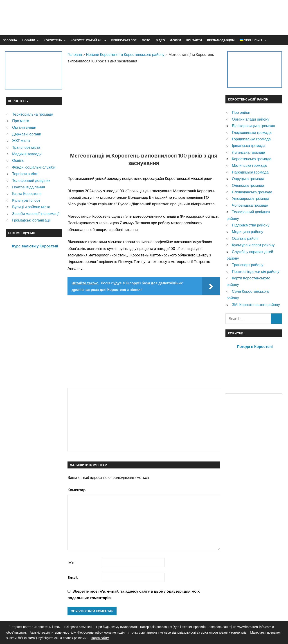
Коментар (76, 490)
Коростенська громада (252, 159)
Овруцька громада (248, 179)
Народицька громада (250, 172)
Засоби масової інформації (36, 214)
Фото (146, 40)
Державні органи (27, 134)
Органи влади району (251, 119)
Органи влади (24, 127)
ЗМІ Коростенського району (256, 305)
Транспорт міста (26, 147)
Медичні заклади (27, 154)
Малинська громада (249, 165)
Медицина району (248, 232)
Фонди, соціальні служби (34, 167)
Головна (10, 40)
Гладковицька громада (252, 132)
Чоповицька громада (250, 205)
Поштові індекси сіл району (256, 271)
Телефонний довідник (31, 180)
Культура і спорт (26, 200)
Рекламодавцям (221, 40)
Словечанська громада (252, 192)
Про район (241, 112)
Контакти (194, 40)
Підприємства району (251, 225)
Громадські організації (31, 220)
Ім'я (71, 562)
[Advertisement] (200, 17)
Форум (175, 40)
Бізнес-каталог (124, 40)
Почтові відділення (29, 187)
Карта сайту (100, 638)
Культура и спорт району (253, 245)
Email (73, 577)
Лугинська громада (249, 152)
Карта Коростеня (27, 193)
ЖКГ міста (21, 140)
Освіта (18, 160)
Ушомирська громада (251, 198)
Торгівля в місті (25, 174)
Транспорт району (248, 265)
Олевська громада (248, 185)
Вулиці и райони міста (31, 207)
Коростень (53, 40)
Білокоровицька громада (254, 126)
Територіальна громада (33, 114)
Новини (29, 40)
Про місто (21, 121)
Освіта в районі (245, 238)
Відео (160, 40)
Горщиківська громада (251, 139)
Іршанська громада (249, 145)
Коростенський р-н (87, 40)
